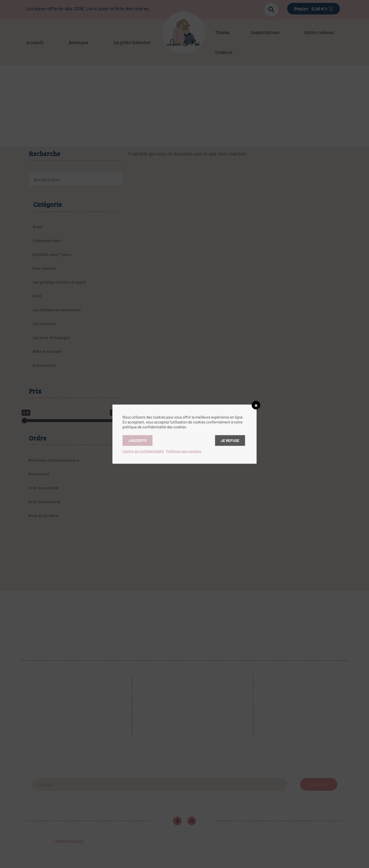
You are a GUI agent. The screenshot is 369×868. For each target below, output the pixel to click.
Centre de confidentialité (143, 451)
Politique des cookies (184, 451)
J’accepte (138, 440)
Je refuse (230, 440)
